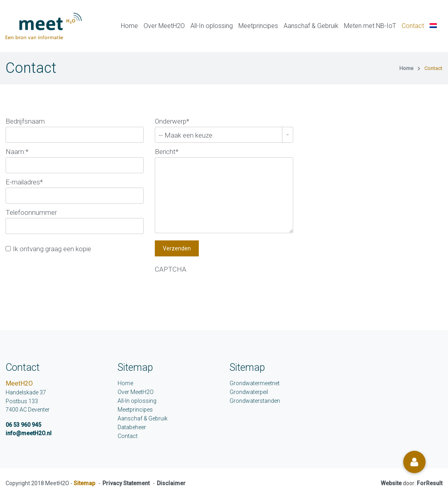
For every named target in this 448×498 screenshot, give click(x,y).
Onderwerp (172, 121)
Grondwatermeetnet (255, 383)
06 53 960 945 (23, 425)
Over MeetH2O (164, 26)
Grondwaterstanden (255, 401)
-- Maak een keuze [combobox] (186, 135)
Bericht (167, 152)
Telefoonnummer (31, 212)
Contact (413, 26)
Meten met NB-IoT (370, 26)
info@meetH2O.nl (29, 433)
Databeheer (132, 427)
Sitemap (84, 483)
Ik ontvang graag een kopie (52, 249)
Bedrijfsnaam (25, 121)
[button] (414, 462)
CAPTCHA (171, 269)
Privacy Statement (126, 483)
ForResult (430, 483)
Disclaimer (171, 483)
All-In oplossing (212, 26)
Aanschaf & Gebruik (311, 26)
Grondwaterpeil (249, 392)
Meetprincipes (258, 26)
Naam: (17, 152)
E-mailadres (24, 182)
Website (391, 483)
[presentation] (216, 290)
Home (129, 26)
